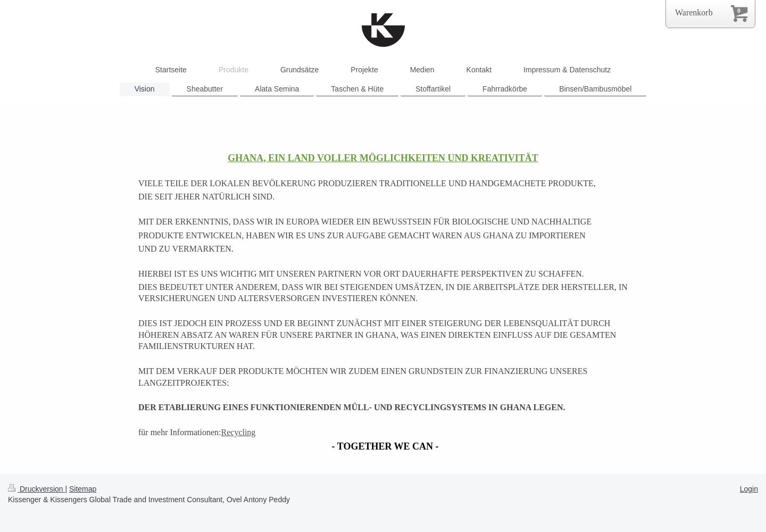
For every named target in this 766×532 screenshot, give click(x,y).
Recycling (239, 432)
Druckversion (36, 489)
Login (749, 489)
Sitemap (83, 489)
